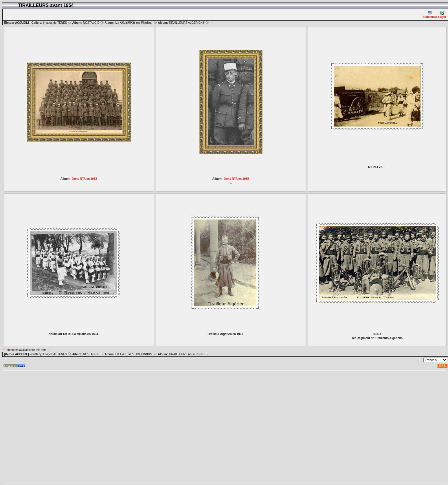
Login (442, 15)
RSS (443, 366)
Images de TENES (57, 23)
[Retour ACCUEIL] (16, 23)
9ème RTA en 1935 (236, 179)
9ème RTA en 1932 (84, 179)
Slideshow (430, 15)
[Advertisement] (54, 426)
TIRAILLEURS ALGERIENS (189, 23)
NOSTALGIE (93, 23)
